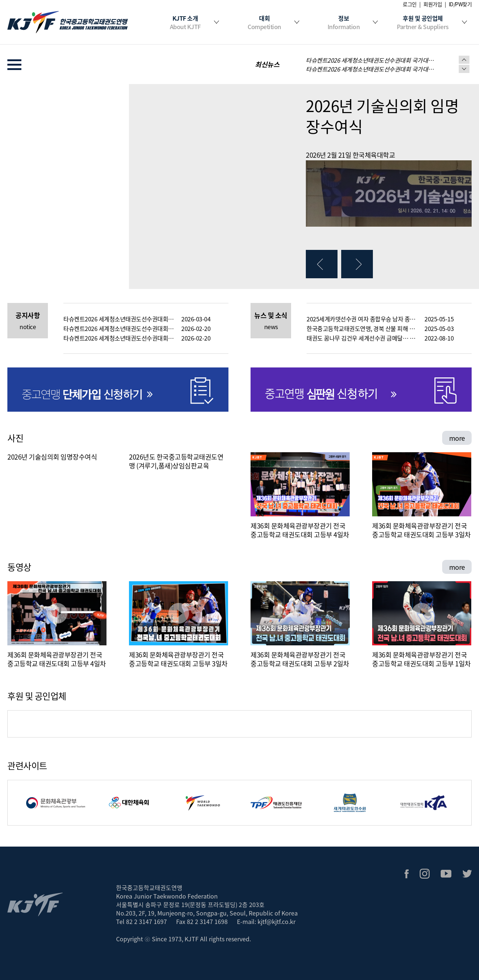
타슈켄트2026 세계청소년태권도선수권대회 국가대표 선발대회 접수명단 (370, 69)
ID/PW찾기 (460, 4)
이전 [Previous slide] (464, 60)
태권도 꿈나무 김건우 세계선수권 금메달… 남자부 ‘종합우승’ (362, 338)
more (457, 438)
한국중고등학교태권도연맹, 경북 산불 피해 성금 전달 (362, 328)
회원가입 (433, 4)
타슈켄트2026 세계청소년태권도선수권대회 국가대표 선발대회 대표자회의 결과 (119, 338)
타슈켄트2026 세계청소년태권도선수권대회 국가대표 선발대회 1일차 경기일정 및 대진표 (370, 60)
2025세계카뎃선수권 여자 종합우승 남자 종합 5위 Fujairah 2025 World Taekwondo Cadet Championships (362, 319)
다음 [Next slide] (464, 69)
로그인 (410, 4)
